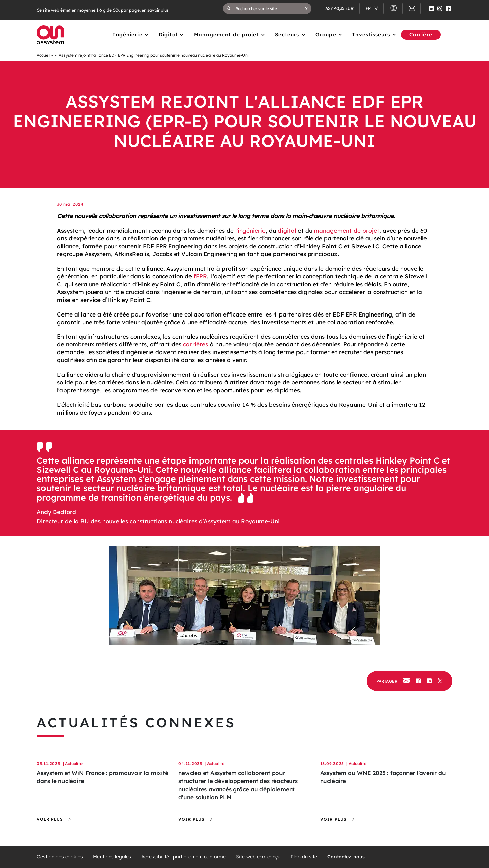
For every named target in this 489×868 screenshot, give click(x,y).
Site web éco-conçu (258, 857)
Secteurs (287, 34)
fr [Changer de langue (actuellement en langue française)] (369, 8)
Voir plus (50, 819)
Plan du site (304, 857)
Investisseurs (371, 34)
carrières (196, 344)
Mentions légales (112, 857)
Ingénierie (128, 34)
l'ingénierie (251, 230)
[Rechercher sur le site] (270, 8)
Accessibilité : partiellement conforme (184, 857)
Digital (168, 34)
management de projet (346, 230)
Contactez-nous (346, 857)
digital (288, 230)
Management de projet (227, 34)
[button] (306, 8)
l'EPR (200, 276)
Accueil (43, 55)
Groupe (326, 34)
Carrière (421, 34)
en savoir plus (155, 10)
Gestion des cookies (60, 857)
